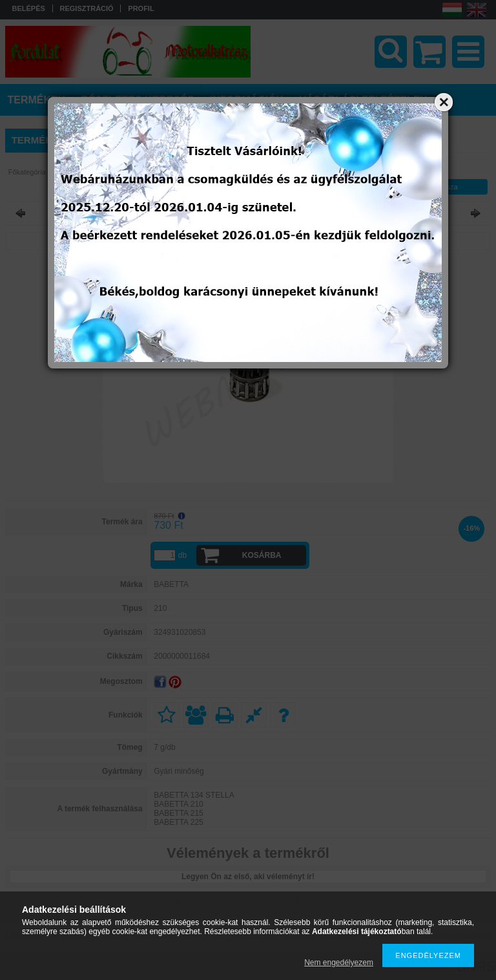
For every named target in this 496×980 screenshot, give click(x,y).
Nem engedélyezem (339, 963)
